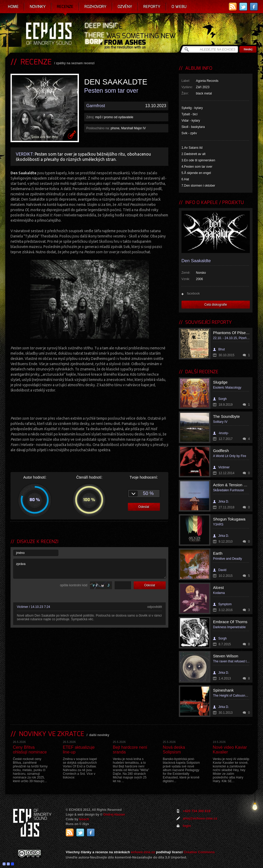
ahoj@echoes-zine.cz (200, 818)
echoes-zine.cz (143, 852)
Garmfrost (96, 106)
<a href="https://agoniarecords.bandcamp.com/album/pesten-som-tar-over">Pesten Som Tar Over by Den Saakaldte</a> (89, 404)
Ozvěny (125, 7)
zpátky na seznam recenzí (75, 63)
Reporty (152, 7)
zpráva (90, 569)
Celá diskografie (216, 305)
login (187, 826)
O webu (179, 7)
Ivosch (84, 819)
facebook (193, 294)
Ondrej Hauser (114, 815)
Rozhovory (95, 7)
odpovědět (155, 607)
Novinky (38, 7)
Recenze (65, 7)
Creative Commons (199, 852)
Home (13, 7)
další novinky (99, 735)
